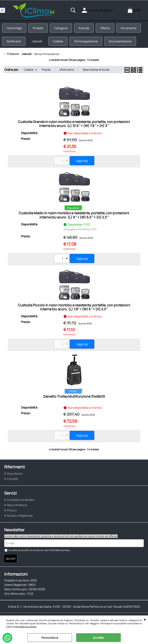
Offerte (105, 28)
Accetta (98, 638)
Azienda (84, 28)
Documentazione (120, 41)
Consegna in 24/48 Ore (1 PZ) (80, 229)
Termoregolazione (86, 41)
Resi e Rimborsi (17, 505)
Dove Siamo (15, 474)
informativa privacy (60, 550)
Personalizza (50, 638)
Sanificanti (14, 41)
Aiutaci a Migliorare (20, 515)
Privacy (12, 510)
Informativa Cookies (25, 626)
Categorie (61, 28)
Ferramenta (129, 28)
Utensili (37, 41)
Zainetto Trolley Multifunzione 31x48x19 (74, 396)
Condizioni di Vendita (21, 500)
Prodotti (38, 28)
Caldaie (58, 41)
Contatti (12, 479)
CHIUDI (145, 620)
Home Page (14, 28)
